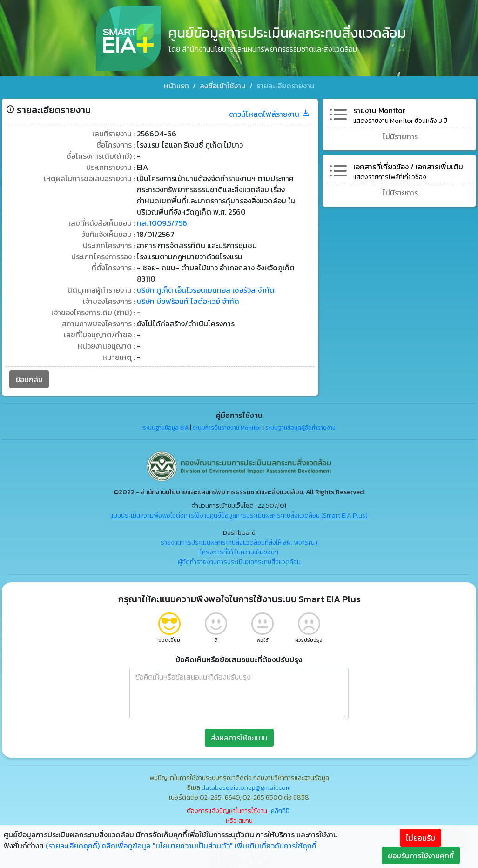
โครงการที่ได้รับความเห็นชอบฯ (239, 552)
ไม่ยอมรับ (421, 838)
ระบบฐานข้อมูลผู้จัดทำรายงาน (300, 428)
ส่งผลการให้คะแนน (239, 738)
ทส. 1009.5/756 (162, 223)
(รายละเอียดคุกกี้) (73, 846)
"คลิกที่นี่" (280, 811)
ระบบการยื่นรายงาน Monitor (227, 428)
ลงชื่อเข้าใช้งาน (223, 86)
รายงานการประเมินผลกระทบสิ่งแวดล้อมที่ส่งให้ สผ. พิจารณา (239, 542)
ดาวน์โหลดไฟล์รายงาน (270, 114)
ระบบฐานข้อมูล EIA (166, 428)
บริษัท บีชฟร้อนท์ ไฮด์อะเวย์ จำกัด (188, 301)
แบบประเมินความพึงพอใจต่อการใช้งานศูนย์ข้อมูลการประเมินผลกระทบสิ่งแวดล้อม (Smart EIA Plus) (239, 515)
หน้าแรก (176, 86)
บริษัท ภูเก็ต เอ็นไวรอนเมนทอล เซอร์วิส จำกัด (206, 290)
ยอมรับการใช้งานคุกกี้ (421, 855)
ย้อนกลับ (29, 379)
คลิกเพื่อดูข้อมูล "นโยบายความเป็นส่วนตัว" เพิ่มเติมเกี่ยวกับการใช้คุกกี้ (209, 846)
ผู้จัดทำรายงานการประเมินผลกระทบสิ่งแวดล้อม (239, 562)
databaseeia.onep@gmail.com (246, 788)
